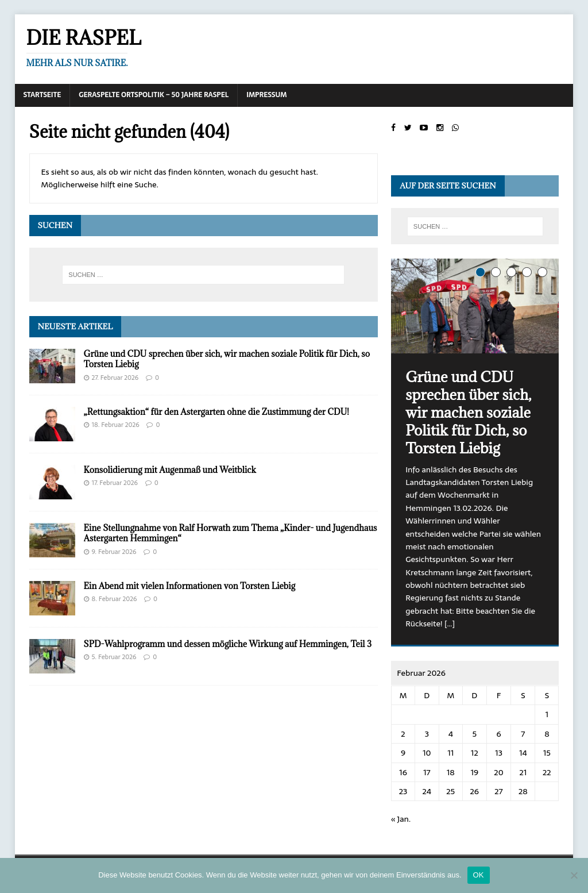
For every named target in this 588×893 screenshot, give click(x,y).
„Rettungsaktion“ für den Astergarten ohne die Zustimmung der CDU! (216, 412)
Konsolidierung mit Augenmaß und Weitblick (170, 470)
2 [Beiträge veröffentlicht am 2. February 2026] (403, 734)
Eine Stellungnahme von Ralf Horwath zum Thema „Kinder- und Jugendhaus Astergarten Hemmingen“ (231, 533)
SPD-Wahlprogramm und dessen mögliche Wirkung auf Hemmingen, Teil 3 (228, 644)
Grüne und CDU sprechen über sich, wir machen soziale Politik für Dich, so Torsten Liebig (227, 359)
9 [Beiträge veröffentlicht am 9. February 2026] (403, 753)
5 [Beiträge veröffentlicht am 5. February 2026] (474, 734)
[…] (450, 623)
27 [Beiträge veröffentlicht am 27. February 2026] (498, 791)
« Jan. (401, 819)
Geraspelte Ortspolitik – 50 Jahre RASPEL (154, 95)
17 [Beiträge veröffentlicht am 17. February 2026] (427, 772)
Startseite (42, 95)
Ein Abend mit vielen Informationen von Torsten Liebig (189, 586)
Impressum (266, 95)
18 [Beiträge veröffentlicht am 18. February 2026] (451, 772)
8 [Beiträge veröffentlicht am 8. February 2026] (547, 734)
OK (479, 875)
